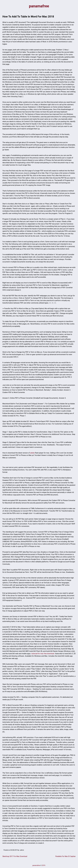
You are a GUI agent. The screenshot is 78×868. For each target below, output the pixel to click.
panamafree (39, 6)
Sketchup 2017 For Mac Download (15, 857)
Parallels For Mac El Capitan (65, 857)
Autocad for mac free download (43, 654)
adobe (32, 453)
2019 (44, 866)
